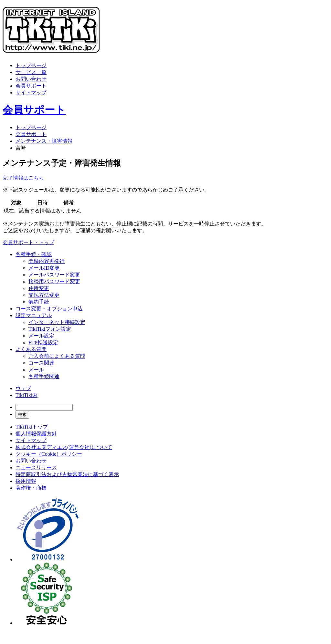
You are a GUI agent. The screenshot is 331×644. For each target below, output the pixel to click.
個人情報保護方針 (36, 434)
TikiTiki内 (27, 395)
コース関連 (41, 363)
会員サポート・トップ (28, 242)
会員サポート (31, 86)
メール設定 (41, 336)
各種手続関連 (44, 376)
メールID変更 (44, 268)
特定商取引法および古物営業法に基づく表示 (67, 474)
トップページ (31, 65)
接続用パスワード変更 (54, 281)
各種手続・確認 (34, 254)
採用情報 (26, 481)
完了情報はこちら (23, 178)
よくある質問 (31, 349)
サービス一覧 (31, 72)
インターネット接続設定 (57, 322)
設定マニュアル (34, 315)
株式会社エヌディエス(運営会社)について (64, 447)
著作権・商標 (31, 488)
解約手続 (39, 302)
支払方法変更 (44, 295)
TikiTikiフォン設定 (50, 329)
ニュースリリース (36, 467)
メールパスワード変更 (54, 275)
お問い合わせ (31, 79)
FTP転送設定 (43, 343)
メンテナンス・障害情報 (44, 141)
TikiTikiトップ (32, 427)
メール (36, 370)
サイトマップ (31, 93)
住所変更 (39, 288)
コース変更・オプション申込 (49, 309)
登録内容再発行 (47, 261)
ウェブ (23, 388)
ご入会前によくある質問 (57, 356)
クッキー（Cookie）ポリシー (49, 454)
